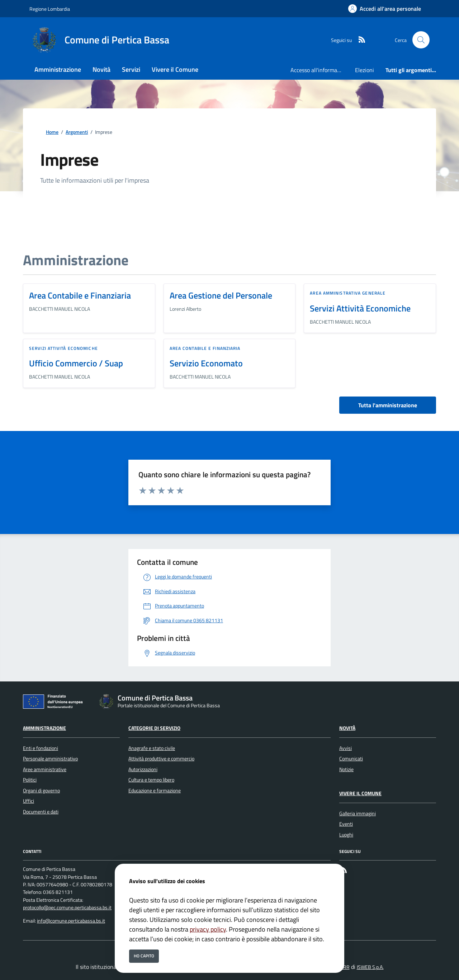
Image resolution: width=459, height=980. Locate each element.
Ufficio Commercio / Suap (76, 363)
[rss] (359, 40)
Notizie (346, 769)
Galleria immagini (358, 813)
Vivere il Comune (360, 793)
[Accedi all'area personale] (385, 9)
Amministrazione (44, 728)
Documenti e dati (41, 812)
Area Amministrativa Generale (348, 293)
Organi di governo (41, 791)
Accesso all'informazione (320, 70)
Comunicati (351, 759)
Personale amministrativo (50, 759)
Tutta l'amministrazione (388, 405)
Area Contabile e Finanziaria (80, 295)
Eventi (346, 824)
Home (52, 132)
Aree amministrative (45, 769)
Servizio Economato (206, 363)
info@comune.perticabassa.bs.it (71, 921)
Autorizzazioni (143, 769)
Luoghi (346, 835)
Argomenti (77, 132)
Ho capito (144, 956)
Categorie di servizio (154, 728)
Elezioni (365, 70)
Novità (347, 728)
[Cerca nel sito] (421, 40)
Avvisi (346, 748)
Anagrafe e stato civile (152, 748)
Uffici (29, 801)
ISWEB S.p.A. (370, 967)
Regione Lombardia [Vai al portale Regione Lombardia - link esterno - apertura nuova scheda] (50, 9)
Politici (30, 780)
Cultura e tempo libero (151, 780)
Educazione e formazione (155, 791)
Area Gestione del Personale (221, 295)
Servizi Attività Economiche (360, 308)
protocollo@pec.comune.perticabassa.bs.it (67, 908)
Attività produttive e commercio (161, 759)
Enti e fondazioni (41, 748)
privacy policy (208, 929)
